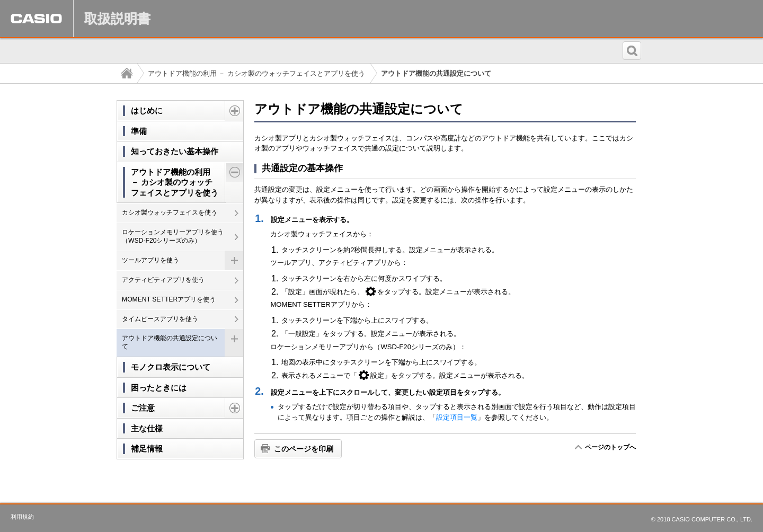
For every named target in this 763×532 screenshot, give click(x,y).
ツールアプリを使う (150, 260)
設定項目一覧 (457, 417)
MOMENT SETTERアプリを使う (169, 299)
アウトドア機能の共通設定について (170, 342)
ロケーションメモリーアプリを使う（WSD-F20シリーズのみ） (173, 236)
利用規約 (22, 517)
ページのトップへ (610, 447)
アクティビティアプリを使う (163, 280)
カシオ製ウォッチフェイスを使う (170, 212)
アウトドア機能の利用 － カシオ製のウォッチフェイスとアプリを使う (256, 73)
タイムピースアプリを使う (160, 319)
